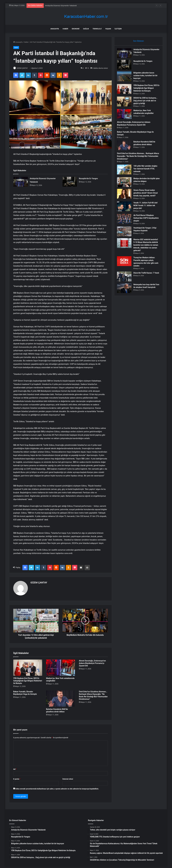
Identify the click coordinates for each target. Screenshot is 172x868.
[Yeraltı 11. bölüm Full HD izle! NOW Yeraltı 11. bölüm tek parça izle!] (126, 210)
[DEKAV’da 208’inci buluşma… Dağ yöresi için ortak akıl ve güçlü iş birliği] (126, 103)
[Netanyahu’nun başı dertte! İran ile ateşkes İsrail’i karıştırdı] (126, 295)
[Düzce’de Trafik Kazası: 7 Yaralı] (126, 283)
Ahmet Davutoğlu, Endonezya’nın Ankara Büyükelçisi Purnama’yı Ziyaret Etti (92, 662)
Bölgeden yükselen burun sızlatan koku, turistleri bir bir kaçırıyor (147, 77)
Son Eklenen (139, 41)
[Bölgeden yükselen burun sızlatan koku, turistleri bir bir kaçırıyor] (126, 78)
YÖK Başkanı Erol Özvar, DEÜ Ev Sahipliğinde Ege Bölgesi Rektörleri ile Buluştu (28, 680)
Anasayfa (55, 29)
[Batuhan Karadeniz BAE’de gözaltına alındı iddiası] (61, 697)
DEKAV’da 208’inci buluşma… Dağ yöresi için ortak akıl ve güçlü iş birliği (147, 102)
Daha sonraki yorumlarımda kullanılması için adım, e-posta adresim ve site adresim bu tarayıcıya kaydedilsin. (57, 788)
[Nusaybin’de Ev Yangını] (70, 182)
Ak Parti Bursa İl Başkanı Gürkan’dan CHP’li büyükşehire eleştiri (145, 222)
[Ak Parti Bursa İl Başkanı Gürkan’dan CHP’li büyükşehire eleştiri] (126, 223)
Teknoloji (97, 29)
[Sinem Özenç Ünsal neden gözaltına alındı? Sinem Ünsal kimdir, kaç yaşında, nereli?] (126, 195)
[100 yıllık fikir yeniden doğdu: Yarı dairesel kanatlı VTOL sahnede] (126, 171)
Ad (15, 768)
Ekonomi (76, 29)
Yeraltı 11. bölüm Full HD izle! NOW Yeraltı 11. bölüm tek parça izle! (146, 210)
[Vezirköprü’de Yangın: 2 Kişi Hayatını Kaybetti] (126, 235)
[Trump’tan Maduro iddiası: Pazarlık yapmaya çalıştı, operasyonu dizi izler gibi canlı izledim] (126, 268)
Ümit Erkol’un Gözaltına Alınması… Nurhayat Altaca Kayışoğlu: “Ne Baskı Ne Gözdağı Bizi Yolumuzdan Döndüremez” (136, 157)
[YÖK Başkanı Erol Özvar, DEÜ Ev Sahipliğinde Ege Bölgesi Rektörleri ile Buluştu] (28, 666)
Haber (65, 29)
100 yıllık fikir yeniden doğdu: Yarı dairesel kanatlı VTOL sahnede (146, 170)
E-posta (17, 778)
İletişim (118, 29)
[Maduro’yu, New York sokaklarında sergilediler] (61, 666)
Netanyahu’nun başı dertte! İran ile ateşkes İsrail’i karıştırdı (146, 294)
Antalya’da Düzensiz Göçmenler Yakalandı (61, 6)
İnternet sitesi (68, 778)
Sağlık (86, 29)
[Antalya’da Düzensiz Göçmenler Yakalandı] (21, 182)
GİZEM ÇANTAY (24, 68)
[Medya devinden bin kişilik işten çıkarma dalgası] (126, 183)
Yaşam (108, 29)
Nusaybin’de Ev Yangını (88, 179)
